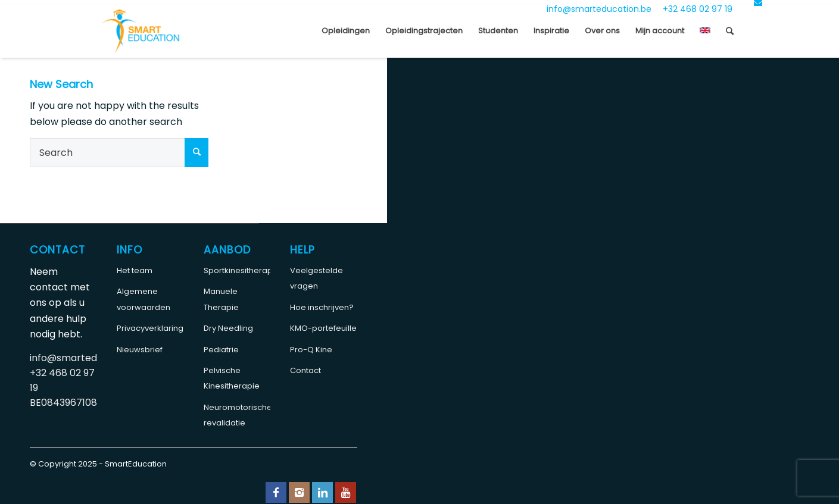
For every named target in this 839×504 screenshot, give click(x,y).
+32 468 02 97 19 (698, 9)
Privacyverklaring (150, 328)
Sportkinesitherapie (237, 270)
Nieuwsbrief (140, 350)
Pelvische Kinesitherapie (232, 378)
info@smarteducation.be (599, 9)
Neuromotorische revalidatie (237, 415)
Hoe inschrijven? (322, 307)
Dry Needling (228, 328)
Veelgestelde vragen (316, 278)
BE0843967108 (63, 403)
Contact (305, 370)
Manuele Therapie (221, 299)
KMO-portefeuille (323, 328)
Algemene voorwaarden (144, 299)
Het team (135, 270)
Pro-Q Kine (311, 350)
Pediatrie (221, 350)
